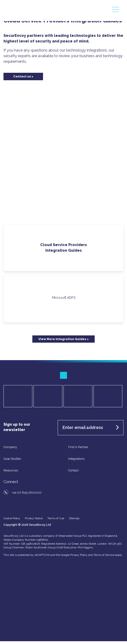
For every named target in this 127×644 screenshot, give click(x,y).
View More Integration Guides (62, 339)
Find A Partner (78, 447)
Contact (73, 470)
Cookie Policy (12, 518)
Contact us (22, 76)
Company (10, 447)
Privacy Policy (79, 555)
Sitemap (74, 518)
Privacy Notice (34, 518)
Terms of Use (56, 518)
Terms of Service (104, 555)
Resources (11, 470)
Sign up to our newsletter (17, 427)
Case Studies (12, 459)
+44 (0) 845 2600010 (27, 493)
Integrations (76, 459)
